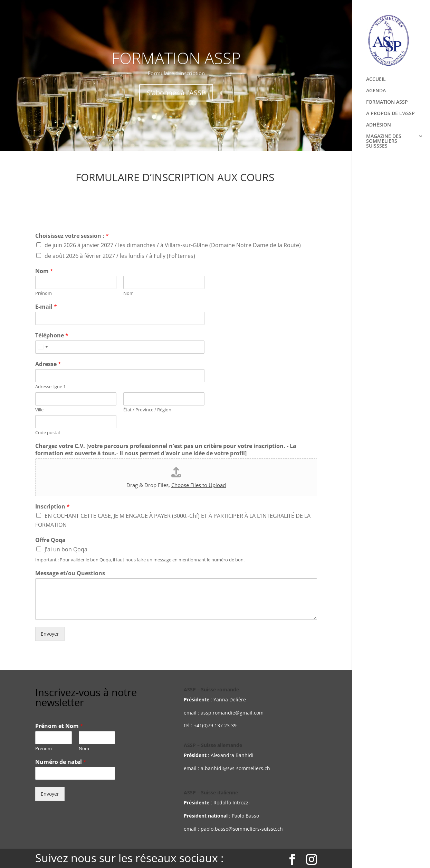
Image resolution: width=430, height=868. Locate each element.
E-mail (46, 307)
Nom (44, 271)
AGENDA (376, 91)
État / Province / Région (147, 410)
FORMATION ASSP (387, 102)
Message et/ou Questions (70, 573)
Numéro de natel (61, 762)
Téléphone (52, 335)
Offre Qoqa (50, 540)
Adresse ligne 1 (50, 387)
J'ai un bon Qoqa (66, 549)
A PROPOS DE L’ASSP (390, 114)
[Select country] (42, 347)
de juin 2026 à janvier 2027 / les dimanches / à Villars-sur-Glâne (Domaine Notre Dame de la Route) (173, 245)
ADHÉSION (379, 125)
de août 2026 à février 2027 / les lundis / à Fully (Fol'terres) (120, 256)
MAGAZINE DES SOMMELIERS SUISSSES (384, 141)
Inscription (52, 507)
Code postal (47, 433)
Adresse (48, 364)
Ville (39, 410)
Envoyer (50, 634)
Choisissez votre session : (72, 236)
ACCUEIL (376, 80)
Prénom (44, 293)
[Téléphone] (120, 347)
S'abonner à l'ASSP (176, 99)
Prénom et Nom (59, 726)
